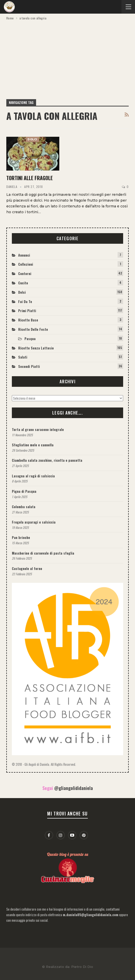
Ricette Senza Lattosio (36, 348)
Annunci (24, 255)
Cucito (23, 283)
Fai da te (25, 301)
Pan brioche (21, 537)
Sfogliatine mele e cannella (33, 445)
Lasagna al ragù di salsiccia (33, 476)
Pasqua (30, 338)
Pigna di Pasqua (24, 491)
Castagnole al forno (27, 568)
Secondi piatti (29, 366)
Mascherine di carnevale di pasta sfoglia (43, 553)
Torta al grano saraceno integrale (38, 429)
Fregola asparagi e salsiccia (34, 522)
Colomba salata (24, 507)
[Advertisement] (67, 59)
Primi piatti (27, 310)
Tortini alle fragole (30, 178)
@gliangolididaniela (74, 788)
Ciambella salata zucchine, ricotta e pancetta (47, 460)
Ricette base (28, 320)
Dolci (32, 139)
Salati (23, 357)
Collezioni (26, 264)
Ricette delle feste (33, 329)
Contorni (25, 273)
